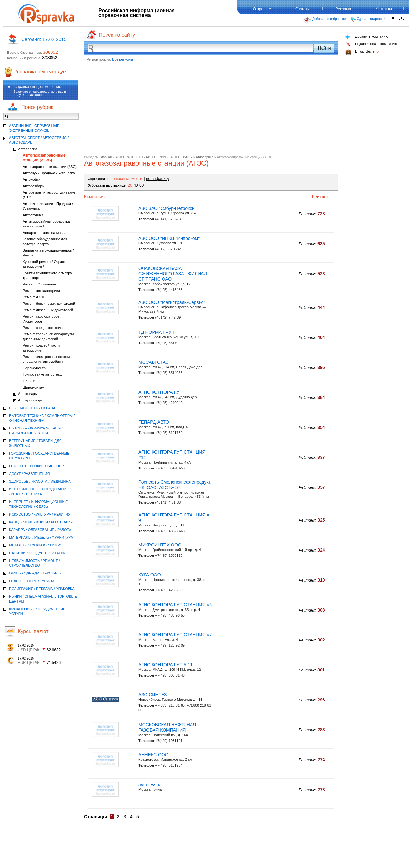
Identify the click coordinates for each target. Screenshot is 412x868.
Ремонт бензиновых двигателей (49, 304)
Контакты (384, 9)
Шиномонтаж (34, 387)
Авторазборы (34, 186)
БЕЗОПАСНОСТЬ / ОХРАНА (32, 408)
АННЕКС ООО (154, 755)
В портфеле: (362, 52)
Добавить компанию (367, 37)
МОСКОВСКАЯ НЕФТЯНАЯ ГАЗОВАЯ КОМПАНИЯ (167, 727)
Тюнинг (29, 381)
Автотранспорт (30, 400)
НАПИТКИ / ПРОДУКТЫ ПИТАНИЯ (38, 553)
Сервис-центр (34, 368)
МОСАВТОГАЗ (153, 362)
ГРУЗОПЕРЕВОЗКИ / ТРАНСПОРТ (37, 466)
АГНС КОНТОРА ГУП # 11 (165, 665)
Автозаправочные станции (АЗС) (50, 167)
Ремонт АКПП (34, 297)
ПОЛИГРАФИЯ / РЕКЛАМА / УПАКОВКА (42, 589)
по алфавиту (158, 179)
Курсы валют (33, 631)
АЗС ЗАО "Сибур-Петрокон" (167, 208)
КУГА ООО (150, 575)
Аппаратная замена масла (45, 233)
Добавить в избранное (324, 20)
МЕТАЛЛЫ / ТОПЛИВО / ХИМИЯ (36, 545)
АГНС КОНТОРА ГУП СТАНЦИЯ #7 (175, 635)
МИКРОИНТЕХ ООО (160, 545)
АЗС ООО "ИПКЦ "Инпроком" (169, 238)
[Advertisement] (211, 110)
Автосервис (205, 157)
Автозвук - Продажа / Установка (49, 173)
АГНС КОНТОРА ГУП (160, 392)
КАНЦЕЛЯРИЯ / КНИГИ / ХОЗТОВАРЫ (41, 522)
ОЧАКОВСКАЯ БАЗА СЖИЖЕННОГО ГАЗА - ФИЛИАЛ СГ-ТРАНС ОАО (173, 274)
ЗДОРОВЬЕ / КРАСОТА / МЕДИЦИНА (40, 481)
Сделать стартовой (368, 20)
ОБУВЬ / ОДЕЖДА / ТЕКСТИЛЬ (35, 573)
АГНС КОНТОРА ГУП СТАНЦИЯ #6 (175, 605)
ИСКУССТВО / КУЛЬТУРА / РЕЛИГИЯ (40, 514)
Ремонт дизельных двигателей (48, 310)
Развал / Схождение (39, 284)
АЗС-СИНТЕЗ (153, 695)
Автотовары (28, 394)
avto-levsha (150, 785)
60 (141, 185)
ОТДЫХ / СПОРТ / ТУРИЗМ (32, 581)
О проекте (262, 9)
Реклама (343, 9)
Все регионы (122, 59)
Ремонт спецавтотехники (43, 328)
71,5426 (54, 663)
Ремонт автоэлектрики (41, 291)
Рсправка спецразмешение (37, 87)
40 (136, 185)
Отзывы (303, 9)
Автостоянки (33, 215)
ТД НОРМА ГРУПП (158, 332)
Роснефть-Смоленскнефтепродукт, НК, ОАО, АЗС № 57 (175, 485)
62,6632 (54, 650)
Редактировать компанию (371, 44)
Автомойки (32, 179)
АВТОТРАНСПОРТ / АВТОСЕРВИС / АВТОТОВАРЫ (154, 157)
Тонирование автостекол (43, 374)
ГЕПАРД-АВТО (154, 422)
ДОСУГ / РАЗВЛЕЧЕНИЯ (29, 474)
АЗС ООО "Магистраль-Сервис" (172, 302)
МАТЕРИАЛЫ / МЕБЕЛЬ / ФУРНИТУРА (41, 537)
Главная (106, 157)
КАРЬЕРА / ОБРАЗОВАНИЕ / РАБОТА (40, 530)
